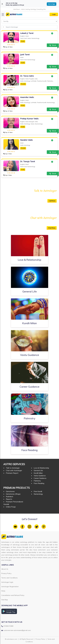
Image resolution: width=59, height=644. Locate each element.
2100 (23, 84)
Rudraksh (9, 497)
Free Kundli (38, 491)
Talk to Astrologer (13, 468)
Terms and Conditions (10, 578)
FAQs (3, 591)
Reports (9, 499)
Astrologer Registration (10, 587)
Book (53, 45)
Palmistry (37, 481)
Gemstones (10, 491)
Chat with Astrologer (14, 470)
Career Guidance (40, 478)
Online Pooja (11, 507)
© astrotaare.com (11, 639)
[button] (9, 611)
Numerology (38, 494)
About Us (5, 569)
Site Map (5, 600)
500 (23, 41)
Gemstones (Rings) (13, 494)
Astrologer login (7, 582)
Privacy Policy (6, 573)
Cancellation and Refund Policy (13, 595)
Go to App (51, 4)
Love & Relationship (41, 468)
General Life (38, 470)
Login (54, 14)
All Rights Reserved (26, 639)
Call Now (52, 201)
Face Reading (39, 483)
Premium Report (12, 473)
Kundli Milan (38, 473)
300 (23, 63)
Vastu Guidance (40, 476)
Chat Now (52, 228)
